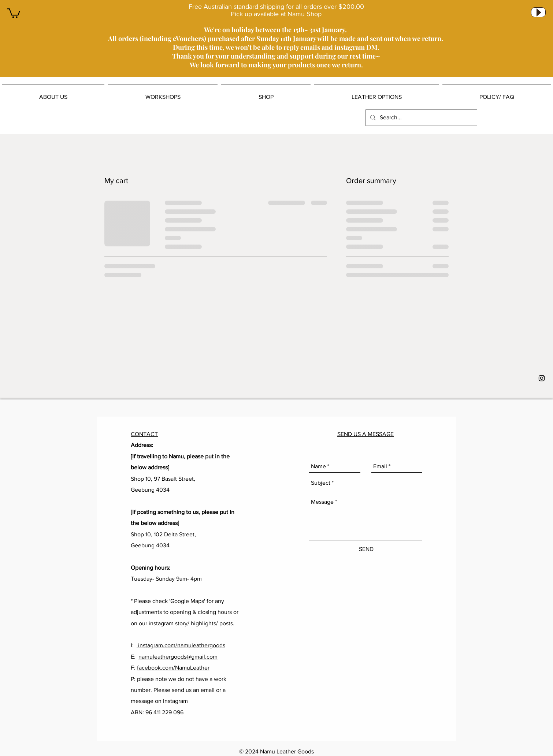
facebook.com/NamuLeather (173, 668)
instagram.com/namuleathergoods (181, 645)
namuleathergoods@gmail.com (178, 657)
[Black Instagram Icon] (542, 378)
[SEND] (366, 549)
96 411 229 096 (164, 712)
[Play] (538, 12)
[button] (14, 13)
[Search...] (421, 118)
